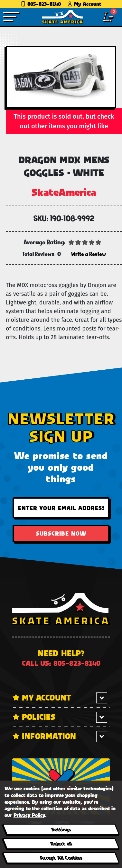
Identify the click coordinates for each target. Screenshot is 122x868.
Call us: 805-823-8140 (61, 663)
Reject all (61, 843)
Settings (61, 829)
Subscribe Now (61, 533)
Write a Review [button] (89, 254)
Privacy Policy (29, 815)
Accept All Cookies (61, 858)
